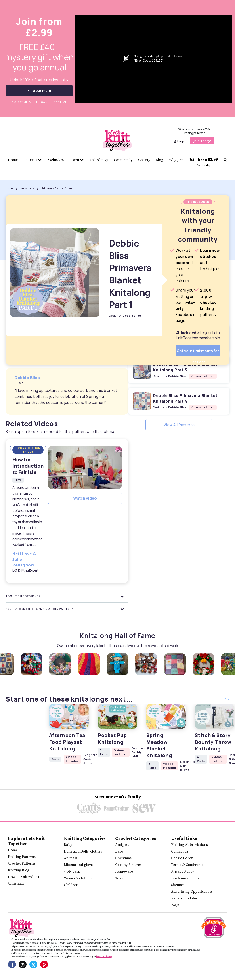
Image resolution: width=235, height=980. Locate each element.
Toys (119, 878)
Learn (77, 160)
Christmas (16, 884)
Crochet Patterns (22, 863)
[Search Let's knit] (225, 160)
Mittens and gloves (79, 865)
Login (180, 141)
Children (71, 885)
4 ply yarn (72, 871)
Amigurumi (124, 845)
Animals (71, 858)
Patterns (33, 160)
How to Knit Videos (23, 877)
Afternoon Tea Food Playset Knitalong (67, 742)
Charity (144, 160)
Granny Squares (128, 865)
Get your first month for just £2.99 (198, 352)
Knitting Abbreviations (189, 845)
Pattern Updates (184, 898)
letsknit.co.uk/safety (104, 957)
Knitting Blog (19, 870)
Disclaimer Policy (185, 878)
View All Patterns (179, 425)
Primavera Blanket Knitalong (59, 188)
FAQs (175, 905)
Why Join (176, 160)
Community (123, 160)
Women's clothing (78, 878)
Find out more (39, 91)
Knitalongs (27, 188)
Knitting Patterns (22, 857)
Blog (159, 160)
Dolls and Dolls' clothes (83, 851)
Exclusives (55, 160)
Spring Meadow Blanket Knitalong (159, 745)
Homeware (124, 871)
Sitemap (178, 885)
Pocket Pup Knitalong (112, 739)
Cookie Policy (182, 858)
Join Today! (202, 141)
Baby (68, 845)
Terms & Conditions (187, 865)
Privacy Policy (183, 871)
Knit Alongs (99, 160)
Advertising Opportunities (192, 892)
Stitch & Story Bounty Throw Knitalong (213, 742)
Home (13, 160)
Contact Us (180, 851)
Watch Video (85, 498)
